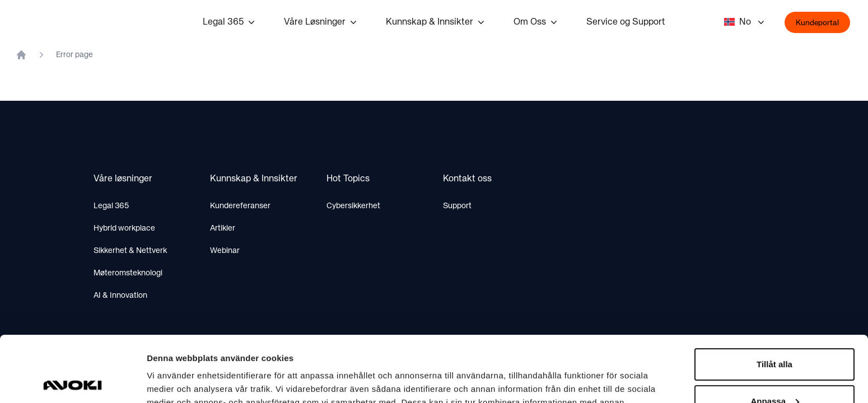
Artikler (223, 228)
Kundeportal (817, 23)
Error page (74, 55)
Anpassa (775, 335)
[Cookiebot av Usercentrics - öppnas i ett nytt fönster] (73, 381)
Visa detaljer (172, 381)
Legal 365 (230, 22)
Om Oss (536, 22)
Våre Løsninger (321, 22)
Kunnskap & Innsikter (436, 22)
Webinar (225, 251)
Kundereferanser (240, 206)
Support (457, 206)
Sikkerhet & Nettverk (130, 251)
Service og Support (626, 22)
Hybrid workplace (124, 228)
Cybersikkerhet (353, 206)
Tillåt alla (774, 299)
